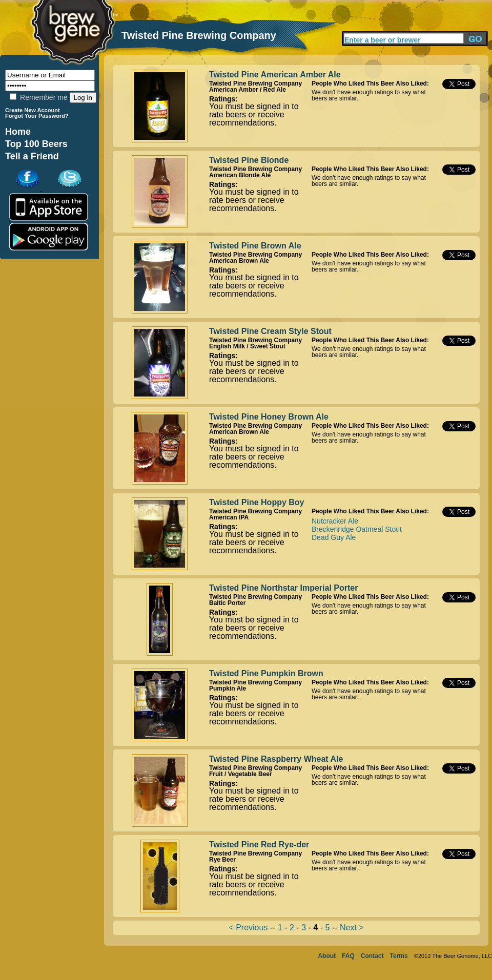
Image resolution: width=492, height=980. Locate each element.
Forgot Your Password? (37, 116)
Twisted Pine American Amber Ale (275, 75)
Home (18, 132)
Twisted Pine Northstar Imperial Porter (283, 588)
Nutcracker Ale (335, 521)
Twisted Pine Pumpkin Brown (266, 673)
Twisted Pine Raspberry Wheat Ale (276, 759)
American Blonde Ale (240, 175)
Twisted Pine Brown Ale (255, 246)
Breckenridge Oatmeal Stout (357, 529)
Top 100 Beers (36, 144)
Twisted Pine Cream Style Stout (270, 331)
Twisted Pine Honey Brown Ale (269, 417)
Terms (399, 956)
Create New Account (33, 110)
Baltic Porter (227, 603)
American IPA (229, 517)
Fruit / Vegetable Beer (241, 774)
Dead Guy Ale (334, 537)
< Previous (248, 927)
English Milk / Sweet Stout (247, 346)
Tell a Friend (32, 156)
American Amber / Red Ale (248, 90)
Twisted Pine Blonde (249, 160)
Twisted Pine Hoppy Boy (257, 502)
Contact (372, 956)
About (327, 956)
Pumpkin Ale (228, 689)
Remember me (38, 97)
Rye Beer (222, 860)
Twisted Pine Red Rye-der (259, 845)
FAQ (348, 956)
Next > (352, 927)
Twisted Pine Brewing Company (255, 84)
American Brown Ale (239, 261)
